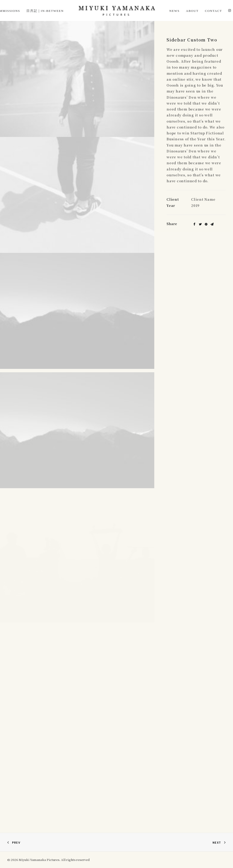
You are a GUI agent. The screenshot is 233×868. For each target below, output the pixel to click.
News (174, 11)
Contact (213, 11)
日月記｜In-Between (45, 11)
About (192, 11)
